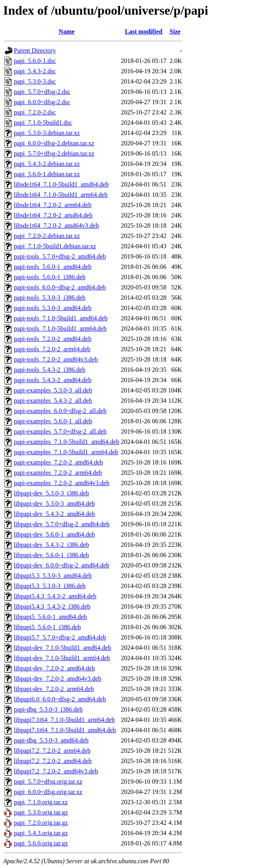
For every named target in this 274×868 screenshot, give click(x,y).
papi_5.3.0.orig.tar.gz (41, 812)
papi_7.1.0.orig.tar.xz (41, 802)
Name (67, 31)
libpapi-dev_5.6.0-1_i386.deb (51, 555)
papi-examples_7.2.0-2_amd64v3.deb (62, 483)
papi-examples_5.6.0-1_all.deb (53, 421)
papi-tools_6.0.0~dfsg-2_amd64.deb (60, 287)
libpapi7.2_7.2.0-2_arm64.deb (52, 751)
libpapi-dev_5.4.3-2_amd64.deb (54, 514)
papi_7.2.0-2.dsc (35, 112)
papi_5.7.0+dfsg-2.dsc (42, 92)
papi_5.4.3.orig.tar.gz (41, 833)
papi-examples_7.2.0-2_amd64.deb (58, 462)
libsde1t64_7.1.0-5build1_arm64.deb (61, 195)
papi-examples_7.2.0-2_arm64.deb (58, 473)
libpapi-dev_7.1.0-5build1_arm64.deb (62, 658)
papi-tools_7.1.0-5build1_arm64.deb (60, 328)
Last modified (144, 31)
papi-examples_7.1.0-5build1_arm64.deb (66, 452)
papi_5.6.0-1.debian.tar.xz (47, 174)
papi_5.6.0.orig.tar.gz (41, 843)
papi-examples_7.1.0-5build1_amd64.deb (67, 442)
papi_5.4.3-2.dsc (35, 71)
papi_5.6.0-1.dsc (35, 61)
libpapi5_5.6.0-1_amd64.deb (50, 617)
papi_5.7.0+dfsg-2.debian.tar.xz (54, 153)
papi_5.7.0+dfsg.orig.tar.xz (48, 781)
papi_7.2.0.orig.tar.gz (41, 823)
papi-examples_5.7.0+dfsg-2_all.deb (60, 431)
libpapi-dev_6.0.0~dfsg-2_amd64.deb (62, 565)
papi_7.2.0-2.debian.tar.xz (47, 236)
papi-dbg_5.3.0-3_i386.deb (48, 709)
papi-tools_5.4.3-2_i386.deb (50, 370)
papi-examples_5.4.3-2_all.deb (53, 401)
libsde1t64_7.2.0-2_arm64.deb (53, 205)
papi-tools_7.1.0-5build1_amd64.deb (61, 318)
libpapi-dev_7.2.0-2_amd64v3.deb (58, 679)
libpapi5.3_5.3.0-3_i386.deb (50, 586)
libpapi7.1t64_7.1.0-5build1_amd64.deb (65, 730)
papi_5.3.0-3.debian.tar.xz (47, 133)
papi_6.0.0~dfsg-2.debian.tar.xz (54, 143)
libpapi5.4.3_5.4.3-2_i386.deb (52, 606)
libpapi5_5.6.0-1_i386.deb (47, 627)
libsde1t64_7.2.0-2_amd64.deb (53, 215)
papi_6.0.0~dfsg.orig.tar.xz (48, 792)
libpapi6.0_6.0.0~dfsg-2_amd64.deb (60, 699)
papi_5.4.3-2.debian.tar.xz (47, 164)
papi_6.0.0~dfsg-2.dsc (42, 102)
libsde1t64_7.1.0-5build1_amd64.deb (61, 184)
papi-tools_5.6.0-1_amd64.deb (53, 267)
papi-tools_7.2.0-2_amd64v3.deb (56, 359)
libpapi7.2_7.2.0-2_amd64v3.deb (56, 771)
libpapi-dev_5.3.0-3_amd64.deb (54, 503)
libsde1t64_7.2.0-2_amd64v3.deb (56, 226)
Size (175, 31)
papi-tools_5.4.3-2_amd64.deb (53, 380)
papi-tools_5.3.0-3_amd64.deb (53, 308)
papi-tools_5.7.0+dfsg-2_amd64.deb (60, 256)
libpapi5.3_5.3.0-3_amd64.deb (53, 576)
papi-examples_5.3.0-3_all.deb (53, 390)
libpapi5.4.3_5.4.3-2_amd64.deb (55, 596)
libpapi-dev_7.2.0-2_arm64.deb (54, 689)
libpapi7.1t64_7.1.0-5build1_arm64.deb (64, 720)
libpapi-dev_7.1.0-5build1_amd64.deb (63, 648)
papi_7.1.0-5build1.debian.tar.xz (55, 246)
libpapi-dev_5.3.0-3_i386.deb (51, 493)
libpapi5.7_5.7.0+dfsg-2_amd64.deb (60, 637)
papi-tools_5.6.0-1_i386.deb (50, 277)
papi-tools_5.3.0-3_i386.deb (50, 298)
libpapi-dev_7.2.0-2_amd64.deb (54, 668)
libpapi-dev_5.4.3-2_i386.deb (51, 545)
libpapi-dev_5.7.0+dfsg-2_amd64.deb (62, 524)
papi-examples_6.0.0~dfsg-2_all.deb (60, 411)
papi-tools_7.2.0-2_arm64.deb (52, 349)
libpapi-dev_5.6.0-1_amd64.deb (54, 534)
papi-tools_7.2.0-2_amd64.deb (53, 339)
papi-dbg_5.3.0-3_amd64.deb (51, 740)
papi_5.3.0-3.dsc (35, 81)
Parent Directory (35, 50)
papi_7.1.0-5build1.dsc (43, 123)
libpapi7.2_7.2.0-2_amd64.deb (53, 761)
